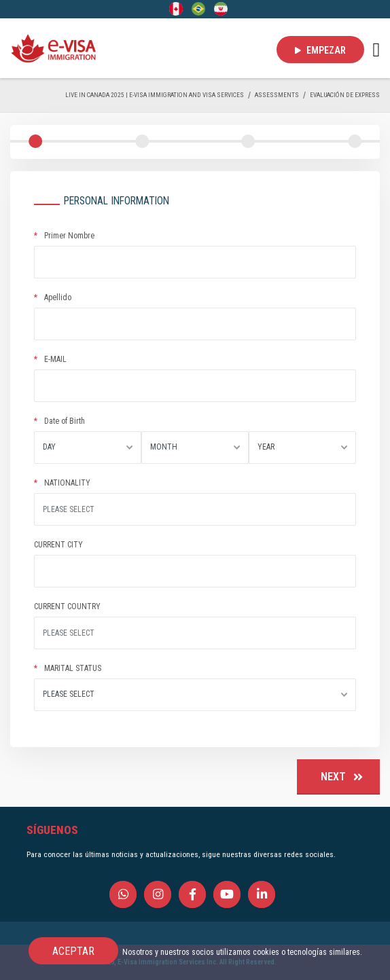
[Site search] (195, 509)
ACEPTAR (73, 951)
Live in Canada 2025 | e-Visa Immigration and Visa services (155, 95)
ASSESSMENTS (277, 95)
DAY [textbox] (49, 447)
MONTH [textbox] (164, 447)
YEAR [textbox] (266, 447)
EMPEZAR (320, 50)
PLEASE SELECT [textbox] (69, 694)
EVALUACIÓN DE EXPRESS (345, 95)
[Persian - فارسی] (221, 8)
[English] (176, 8)
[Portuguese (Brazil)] (198, 8)
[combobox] (88, 448)
